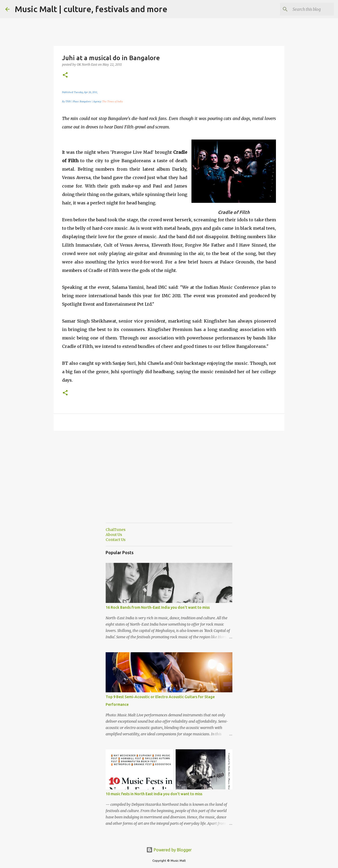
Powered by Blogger (169, 850)
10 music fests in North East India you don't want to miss (154, 794)
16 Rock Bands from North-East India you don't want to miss (158, 607)
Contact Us (116, 540)
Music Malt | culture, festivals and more (91, 9)
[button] (65, 75)
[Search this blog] (306, 9)
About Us (114, 535)
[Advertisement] (169, 482)
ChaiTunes (116, 530)
